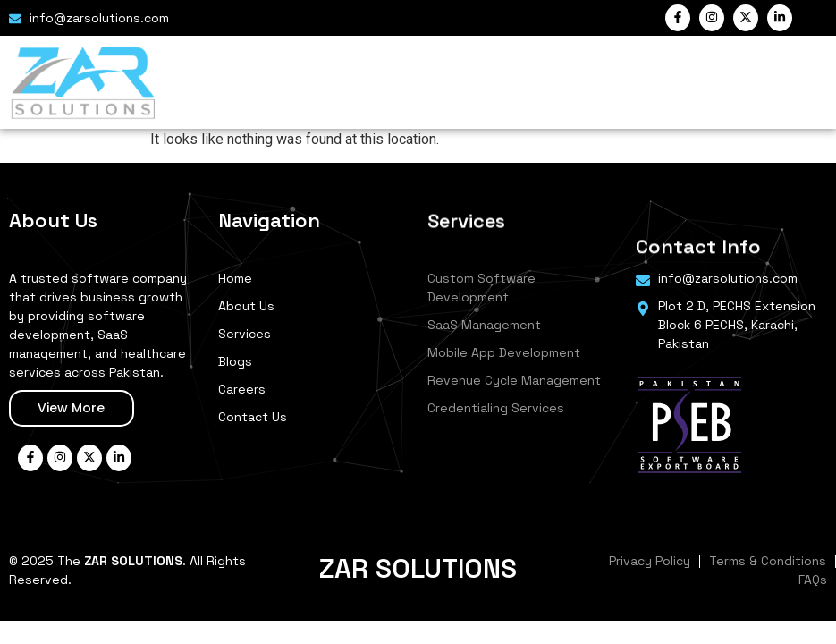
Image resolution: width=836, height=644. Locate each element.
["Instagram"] (712, 18)
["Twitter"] (746, 18)
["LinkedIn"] (780, 18)
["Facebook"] (678, 18)
